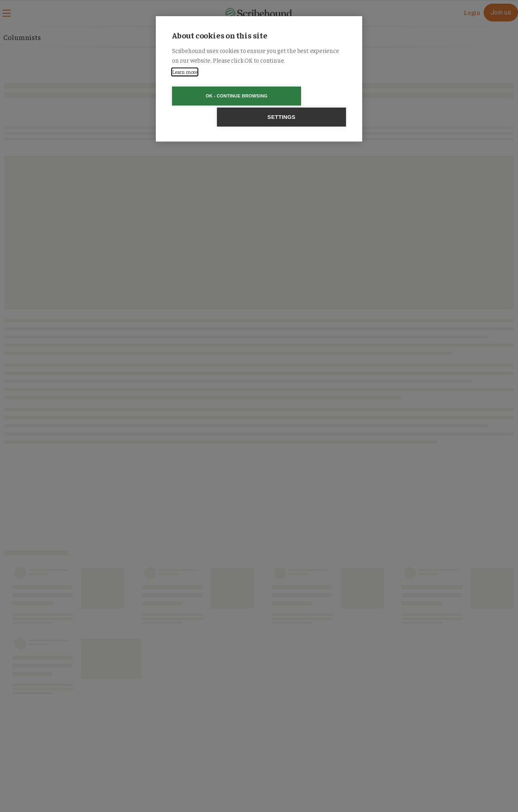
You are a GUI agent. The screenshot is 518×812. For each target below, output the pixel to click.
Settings (305, 96)
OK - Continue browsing (213, 96)
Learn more (185, 72)
